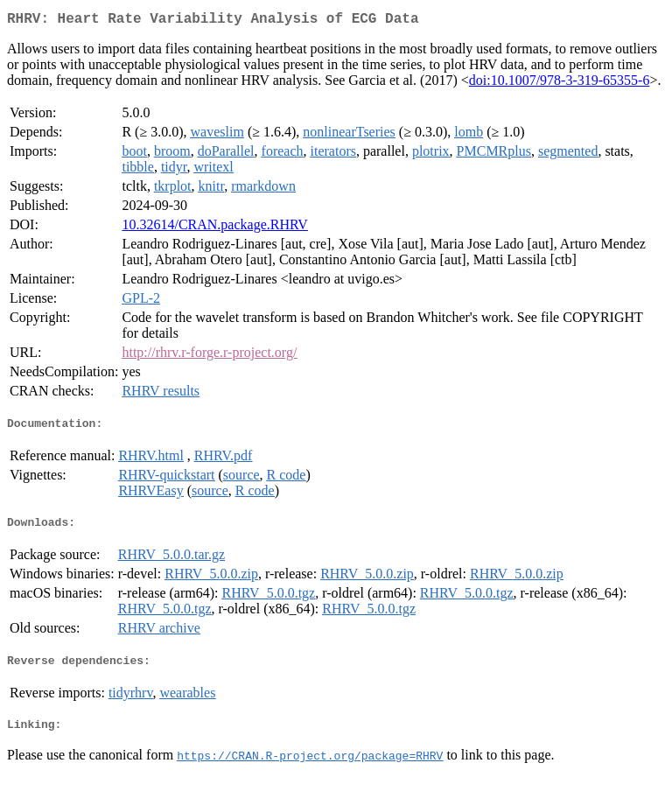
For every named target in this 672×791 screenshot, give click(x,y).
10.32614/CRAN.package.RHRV (214, 228)
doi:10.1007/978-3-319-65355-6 (560, 84)
